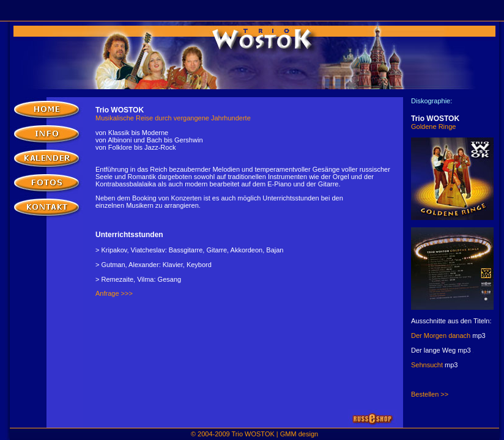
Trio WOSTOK (253, 434)
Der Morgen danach (442, 335)
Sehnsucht (428, 365)
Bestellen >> (430, 394)
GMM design (299, 434)
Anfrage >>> (114, 293)
